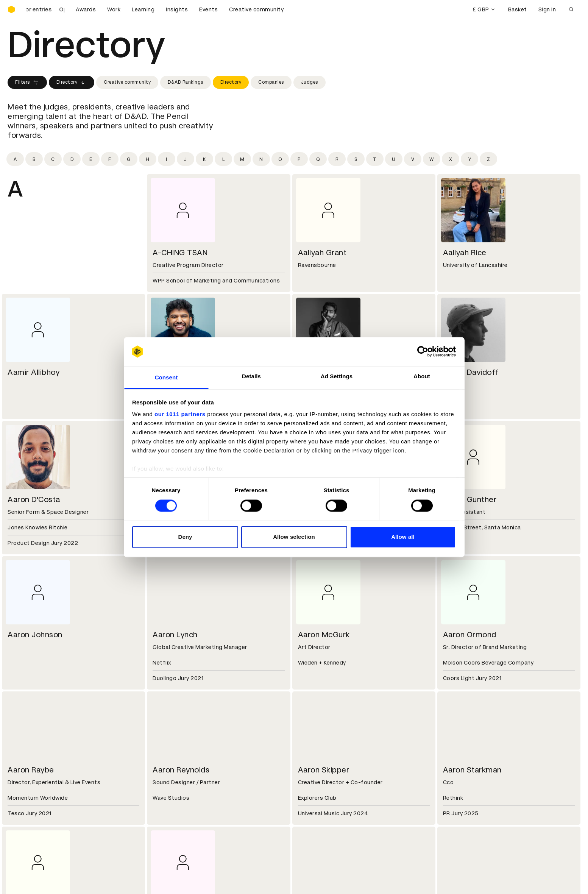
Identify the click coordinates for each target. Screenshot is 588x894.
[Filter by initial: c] (53, 159)
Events (208, 9)
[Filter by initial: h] (148, 159)
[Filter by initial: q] (318, 159)
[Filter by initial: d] (72, 159)
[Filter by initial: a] (15, 159)
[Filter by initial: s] (356, 159)
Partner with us (174, 752)
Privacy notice (172, 816)
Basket (518, 9)
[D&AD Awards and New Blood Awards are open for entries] (45, 9)
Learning (143, 9)
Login (306, 797)
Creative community (256, 9)
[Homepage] (11, 9)
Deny (185, 537)
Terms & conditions (180, 797)
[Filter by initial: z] (488, 159)
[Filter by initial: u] (394, 159)
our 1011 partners (180, 414)
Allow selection (294, 537)
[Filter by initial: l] (223, 159)
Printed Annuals (29, 807)
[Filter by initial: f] (110, 159)
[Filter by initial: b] (34, 159)
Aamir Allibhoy (34, 372)
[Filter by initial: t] (375, 159)
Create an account (324, 807)
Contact (310, 743)
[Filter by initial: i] (167, 159)
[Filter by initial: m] (242, 159)
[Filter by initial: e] (91, 159)
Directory (72, 83)
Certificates (24, 816)
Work (114, 9)
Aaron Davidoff (471, 372)
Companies (271, 82)
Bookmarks (314, 816)
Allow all (403, 537)
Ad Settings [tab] (337, 377)
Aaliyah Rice (465, 253)
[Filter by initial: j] (186, 159)
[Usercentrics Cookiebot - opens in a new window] (423, 351)
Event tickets (26, 834)
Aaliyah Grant (322, 253)
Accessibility (171, 825)
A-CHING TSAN (180, 253)
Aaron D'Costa (34, 499)
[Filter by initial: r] (337, 159)
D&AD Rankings (186, 82)
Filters (27, 83)
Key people (22, 752)
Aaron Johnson (35, 635)
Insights (177, 9)
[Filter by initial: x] (451, 159)
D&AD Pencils (26, 797)
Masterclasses (28, 825)
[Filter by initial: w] (432, 159)
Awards (86, 9)
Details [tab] (251, 377)
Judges (310, 82)
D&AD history (26, 743)
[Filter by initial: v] (413, 159)
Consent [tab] (166, 378)
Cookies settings (40, 880)
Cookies (164, 807)
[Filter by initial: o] (280, 159)
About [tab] (422, 377)
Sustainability (26, 761)
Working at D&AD (176, 743)
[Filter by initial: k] (204, 159)
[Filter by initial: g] (129, 159)
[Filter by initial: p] (299, 159)
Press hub (312, 752)
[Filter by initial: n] (261, 159)
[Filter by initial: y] (469, 159)
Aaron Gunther (470, 499)
